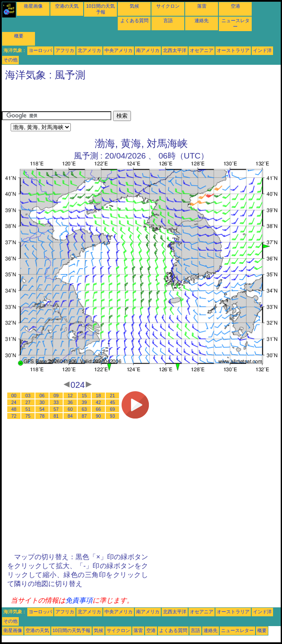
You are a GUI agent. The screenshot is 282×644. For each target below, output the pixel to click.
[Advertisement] (102, 98)
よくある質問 (134, 20)
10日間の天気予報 (71, 630)
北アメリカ (89, 50)
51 (28, 409)
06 (42, 396)
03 (28, 396)
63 (84, 409)
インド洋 (262, 50)
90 (99, 416)
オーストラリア (233, 50)
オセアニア (202, 50)
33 (56, 402)
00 (14, 396)
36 (70, 402)
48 (14, 409)
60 (70, 409)
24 (14, 402)
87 (84, 416)
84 (70, 416)
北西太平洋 (175, 50)
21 (113, 396)
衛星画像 (33, 6)
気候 (134, 6)
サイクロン (168, 6)
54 (42, 409)
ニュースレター (237, 630)
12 (70, 396)
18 (99, 396)
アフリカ (65, 50)
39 (84, 402)
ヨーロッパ (40, 50)
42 (99, 402)
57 (56, 409)
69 (113, 409)
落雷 (202, 6)
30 (42, 402)
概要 (19, 36)
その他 (10, 60)
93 (113, 416)
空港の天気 (67, 6)
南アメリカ (148, 50)
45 (113, 402)
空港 (235, 6)
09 (56, 396)
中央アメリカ (119, 50)
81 (56, 416)
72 (14, 416)
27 (28, 402)
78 (42, 416)
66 (99, 409)
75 (28, 416)
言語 (168, 20)
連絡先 (202, 20)
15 (84, 396)
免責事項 (79, 600)
